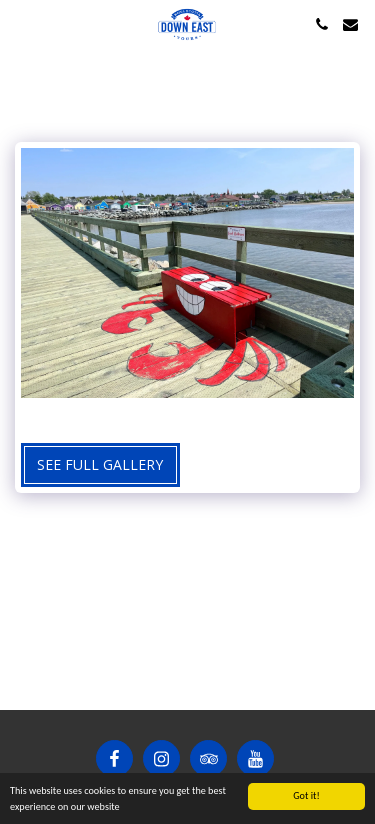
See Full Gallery (100, 464)
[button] (22, 23)
